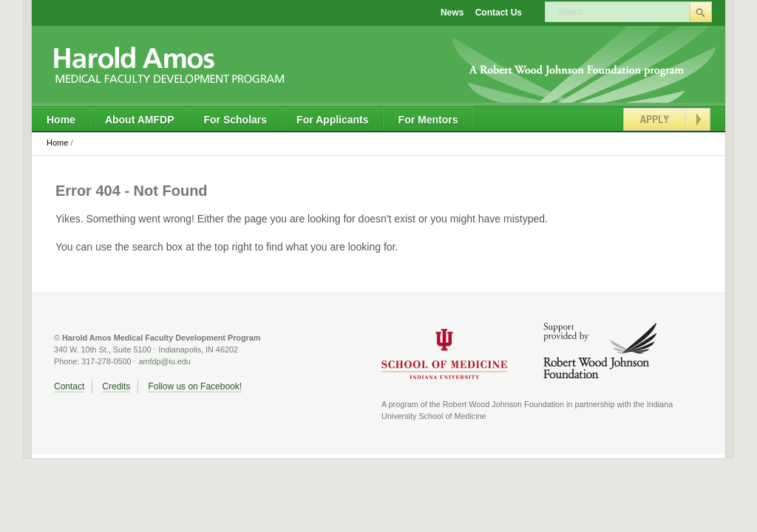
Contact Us (499, 13)
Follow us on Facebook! (195, 386)
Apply (667, 119)
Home (61, 120)
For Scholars (235, 120)
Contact (69, 386)
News (452, 13)
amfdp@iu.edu (164, 361)
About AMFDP (140, 120)
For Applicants (333, 120)
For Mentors (428, 120)
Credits (116, 386)
